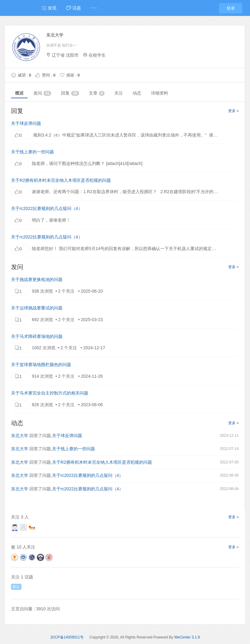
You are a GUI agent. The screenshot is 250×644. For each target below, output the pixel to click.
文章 (97, 93)
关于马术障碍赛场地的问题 (37, 336)
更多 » (233, 111)
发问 (42, 93)
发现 (49, 8)
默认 (16, 587)
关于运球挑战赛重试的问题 (37, 308)
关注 (119, 93)
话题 (74, 8)
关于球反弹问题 (26, 123)
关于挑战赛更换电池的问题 (37, 279)
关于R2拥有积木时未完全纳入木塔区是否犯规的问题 (61, 180)
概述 (19, 93)
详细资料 (160, 93)
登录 (231, 8)
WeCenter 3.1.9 (187, 637)
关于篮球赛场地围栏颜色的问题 (41, 365)
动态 (137, 93)
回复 (70, 93)
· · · (94, 8)
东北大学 (20, 436)
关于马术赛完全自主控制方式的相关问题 (50, 393)
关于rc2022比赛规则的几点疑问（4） (47, 208)
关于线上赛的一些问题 (32, 152)
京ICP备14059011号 (67, 637)
